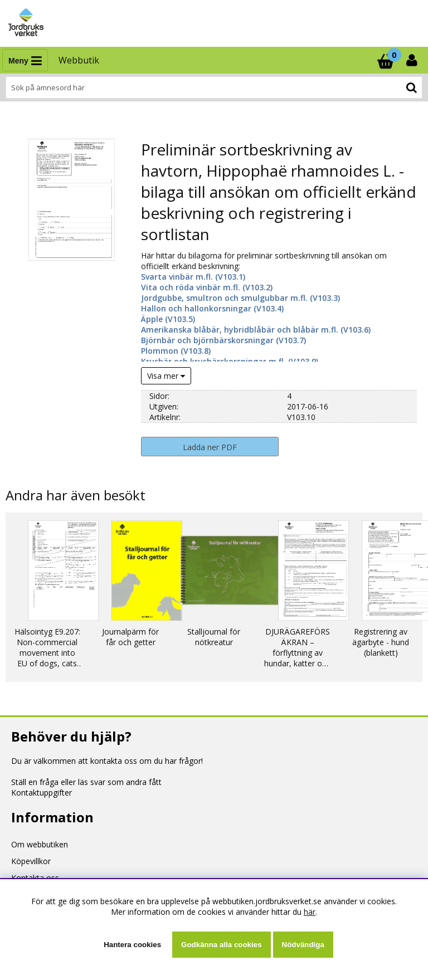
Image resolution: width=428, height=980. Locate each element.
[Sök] (214, 87)
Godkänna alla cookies (221, 945)
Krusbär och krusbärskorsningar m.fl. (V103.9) (230, 361)
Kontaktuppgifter (42, 793)
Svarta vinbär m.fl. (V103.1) (193, 277)
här (310, 912)
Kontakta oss (35, 878)
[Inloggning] (413, 60)
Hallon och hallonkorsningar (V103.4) (212, 308)
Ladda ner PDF (210, 447)
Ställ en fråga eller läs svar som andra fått (86, 782)
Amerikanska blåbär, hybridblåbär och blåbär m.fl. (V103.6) (256, 330)
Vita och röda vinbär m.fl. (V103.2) (207, 287)
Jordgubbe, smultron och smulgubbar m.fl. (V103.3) (240, 298)
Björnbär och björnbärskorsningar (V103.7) (223, 340)
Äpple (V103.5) (168, 319)
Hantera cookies (132, 945)
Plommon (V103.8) (176, 351)
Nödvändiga (303, 945)
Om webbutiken (40, 844)
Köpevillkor (31, 861)
